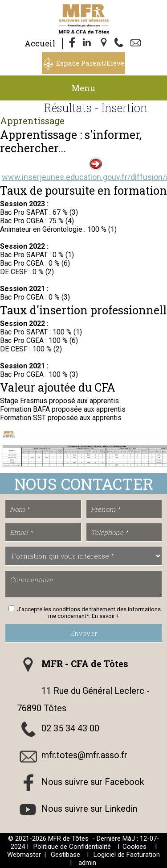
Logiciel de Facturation (127, 855)
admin (87, 863)
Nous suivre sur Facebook (93, 782)
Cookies (134, 847)
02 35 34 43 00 (70, 728)
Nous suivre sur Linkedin (89, 809)
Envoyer (84, 633)
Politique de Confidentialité (72, 847)
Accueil (40, 43)
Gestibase (65, 855)
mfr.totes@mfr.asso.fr (84, 755)
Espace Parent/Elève (90, 63)
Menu (83, 88)
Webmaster (24, 855)
